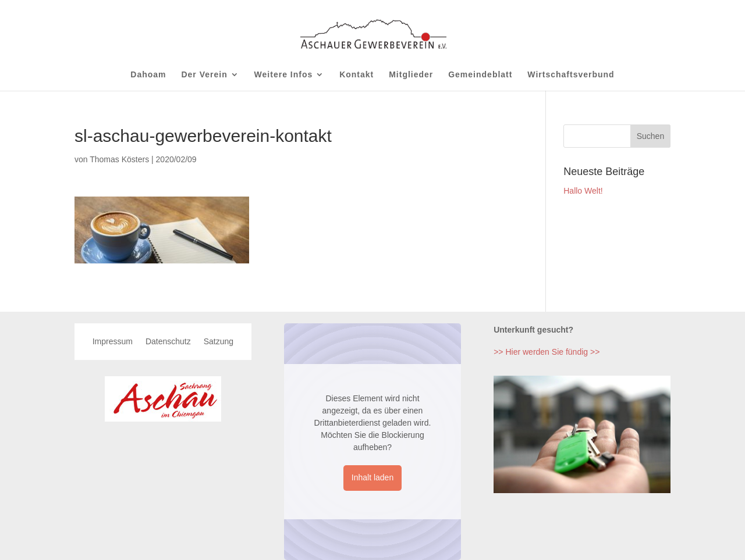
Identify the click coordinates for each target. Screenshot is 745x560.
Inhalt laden (372, 477)
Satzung (219, 342)
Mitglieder (411, 75)
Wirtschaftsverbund (571, 75)
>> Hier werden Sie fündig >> (547, 352)
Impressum (113, 342)
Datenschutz (168, 342)
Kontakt (356, 75)
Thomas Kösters (119, 159)
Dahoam (148, 75)
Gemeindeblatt (480, 75)
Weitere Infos (284, 75)
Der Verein (204, 75)
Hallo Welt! (583, 191)
